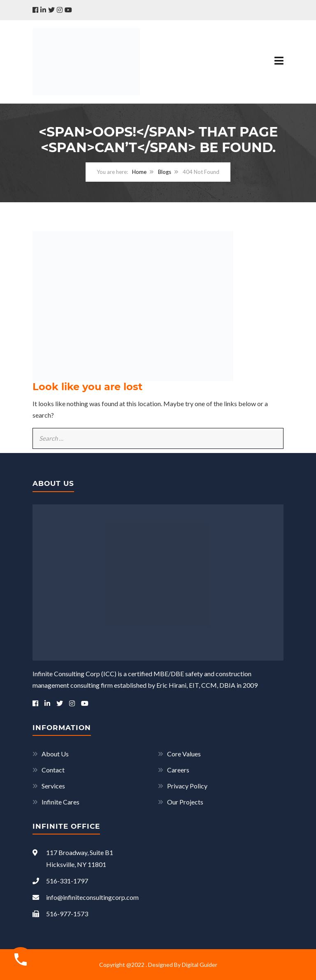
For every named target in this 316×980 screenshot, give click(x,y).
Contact (53, 770)
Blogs (165, 172)
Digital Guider (200, 965)
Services (53, 786)
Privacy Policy (187, 786)
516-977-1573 (60, 914)
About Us (55, 754)
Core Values (184, 754)
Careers (178, 770)
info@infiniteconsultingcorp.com (86, 897)
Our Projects (185, 802)
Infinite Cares (60, 802)
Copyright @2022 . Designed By (141, 965)
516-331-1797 (60, 881)
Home (139, 172)
